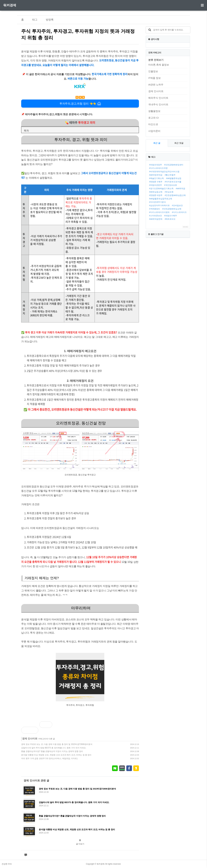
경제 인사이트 (30, 739)
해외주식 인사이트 (158, 98)
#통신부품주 (170, 175)
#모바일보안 (177, 205)
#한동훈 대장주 (156, 195)
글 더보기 (80, 844)
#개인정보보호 (171, 185)
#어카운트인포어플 (173, 182)
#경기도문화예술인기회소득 (161, 189)
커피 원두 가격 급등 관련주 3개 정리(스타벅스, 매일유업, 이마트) (49, 758)
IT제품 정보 (155, 78)
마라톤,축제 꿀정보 (159, 65)
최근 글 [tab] (157, 143)
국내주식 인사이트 (158, 104)
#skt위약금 (180, 189)
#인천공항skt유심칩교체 (175, 195)
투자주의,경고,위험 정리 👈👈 (80, 104)
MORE (185, 227)
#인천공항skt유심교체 (172, 209)
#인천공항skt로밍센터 (174, 165)
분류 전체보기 (156, 60)
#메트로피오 (170, 219)
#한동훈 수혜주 (156, 182)
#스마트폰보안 (155, 216)
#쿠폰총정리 (155, 209)
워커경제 (10, 5)
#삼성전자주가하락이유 (159, 205)
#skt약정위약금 (156, 175)
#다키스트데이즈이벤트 (159, 212)
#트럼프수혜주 (171, 216)
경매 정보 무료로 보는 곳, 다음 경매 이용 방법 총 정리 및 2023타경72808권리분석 (57, 744)
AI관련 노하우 (156, 85)
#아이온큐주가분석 (157, 202)
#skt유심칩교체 (156, 192)
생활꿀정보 (154, 111)
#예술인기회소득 (156, 178)
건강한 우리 (7, 864)
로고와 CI (153, 118)
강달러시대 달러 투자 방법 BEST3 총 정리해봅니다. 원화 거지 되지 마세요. (54, 748)
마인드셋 (153, 124)
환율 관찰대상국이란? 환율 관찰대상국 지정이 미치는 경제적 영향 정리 (52, 751)
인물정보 (153, 71)
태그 (35, 20)
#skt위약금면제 (156, 219)
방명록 (50, 20)
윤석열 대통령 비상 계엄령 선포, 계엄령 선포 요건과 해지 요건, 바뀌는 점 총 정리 (56, 755)
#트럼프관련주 (155, 185)
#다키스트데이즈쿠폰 (158, 168)
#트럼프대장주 (155, 165)
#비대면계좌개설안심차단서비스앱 (164, 172)
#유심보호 (169, 192)
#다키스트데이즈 (179, 212)
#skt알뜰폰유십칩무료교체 (161, 199)
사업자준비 (154, 131)
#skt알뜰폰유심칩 (174, 178)
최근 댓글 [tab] (179, 143)
